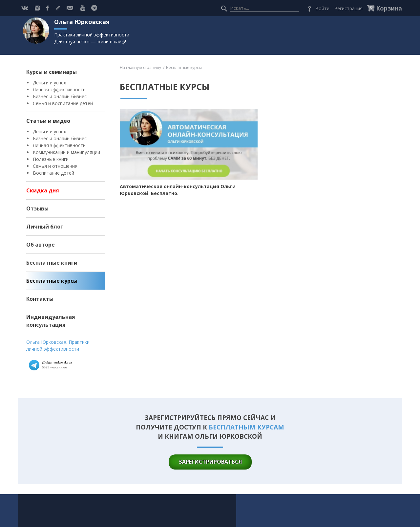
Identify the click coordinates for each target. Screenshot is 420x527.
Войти (322, 8)
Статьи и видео (48, 121)
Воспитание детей (53, 173)
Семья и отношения (55, 166)
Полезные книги (51, 159)
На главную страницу (140, 67)
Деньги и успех (49, 83)
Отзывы (37, 209)
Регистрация (348, 8)
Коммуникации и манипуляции (66, 152)
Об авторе (41, 245)
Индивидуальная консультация (51, 321)
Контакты (40, 299)
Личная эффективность (59, 89)
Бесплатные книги (52, 263)
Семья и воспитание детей (63, 103)
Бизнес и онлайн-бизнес (60, 96)
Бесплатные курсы (52, 281)
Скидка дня (43, 190)
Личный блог (45, 227)
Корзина (389, 8)
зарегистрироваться (210, 462)
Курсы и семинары (52, 72)
